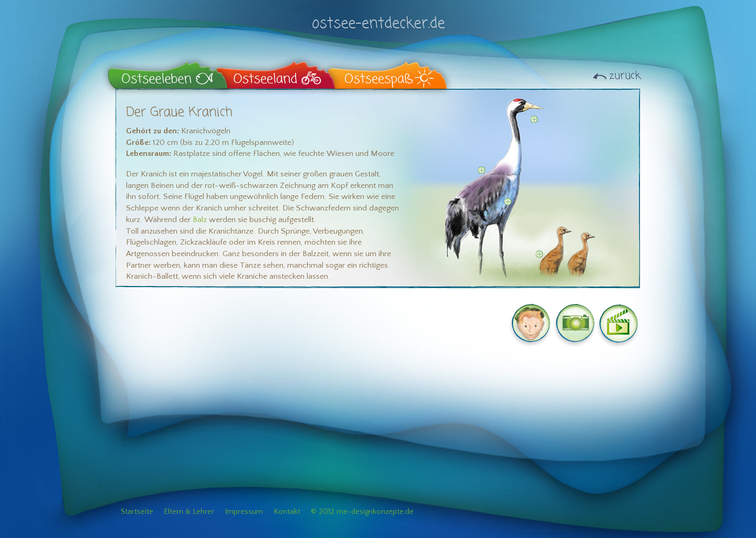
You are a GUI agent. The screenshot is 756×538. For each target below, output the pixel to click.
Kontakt (287, 512)
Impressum (244, 512)
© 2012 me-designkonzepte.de (362, 512)
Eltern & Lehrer (189, 512)
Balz (200, 220)
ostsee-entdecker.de (378, 17)
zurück (625, 76)
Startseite (137, 512)
